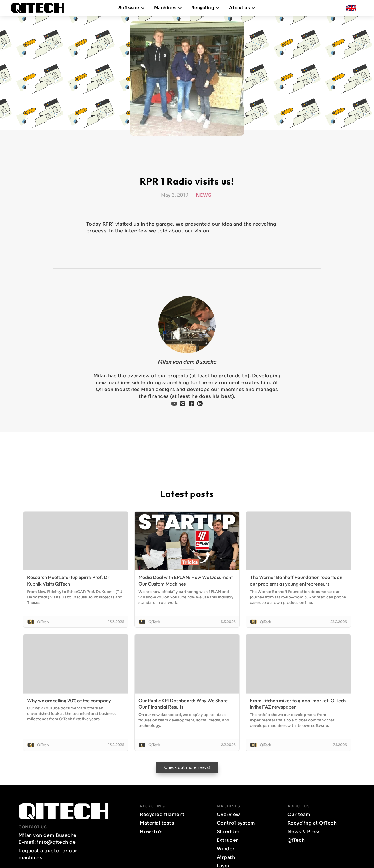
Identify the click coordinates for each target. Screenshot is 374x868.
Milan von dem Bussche (187, 362)
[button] (132, 8)
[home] (40, 8)
